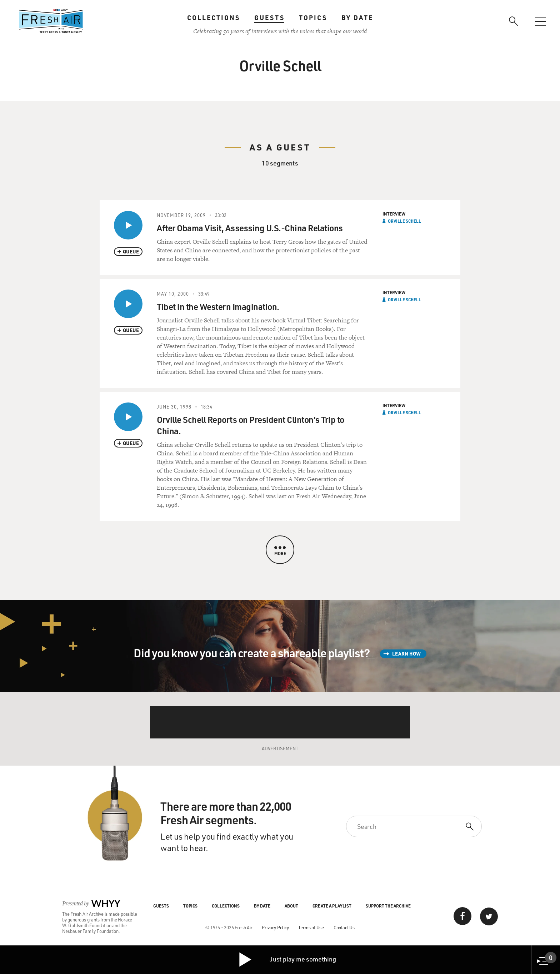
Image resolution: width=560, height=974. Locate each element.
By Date (357, 18)
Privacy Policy (275, 927)
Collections (214, 18)
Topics (313, 18)
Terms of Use (311, 927)
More (280, 551)
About (291, 906)
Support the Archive (388, 906)
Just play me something (287, 960)
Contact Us (344, 927)
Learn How (406, 654)
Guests (269, 18)
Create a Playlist (332, 906)
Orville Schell (404, 221)
